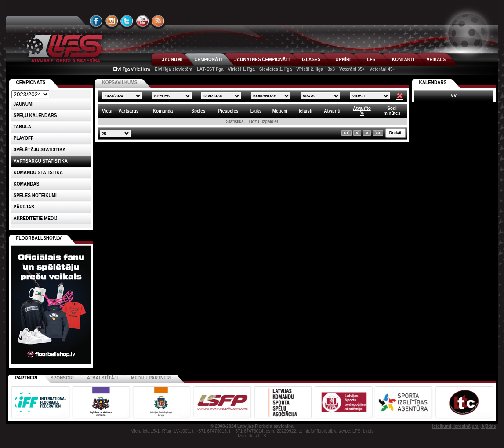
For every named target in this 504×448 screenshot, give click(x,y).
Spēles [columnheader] (198, 111)
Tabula (22, 127)
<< (347, 133)
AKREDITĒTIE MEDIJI (36, 218)
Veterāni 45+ (383, 69)
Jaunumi (24, 104)
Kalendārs (433, 82)
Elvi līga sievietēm (174, 69)
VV (454, 96)
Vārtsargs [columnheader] (128, 111)
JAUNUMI (172, 60)
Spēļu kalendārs (35, 115)
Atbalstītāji (102, 378)
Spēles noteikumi (35, 195)
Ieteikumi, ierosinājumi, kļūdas (464, 426)
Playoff (24, 138)
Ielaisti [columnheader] (306, 111)
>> (378, 133)
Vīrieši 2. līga (310, 69)
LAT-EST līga (210, 69)
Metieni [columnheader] (280, 111)
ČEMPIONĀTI (208, 60)
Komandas (27, 184)
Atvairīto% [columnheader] (362, 111)
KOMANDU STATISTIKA (38, 173)
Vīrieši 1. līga (241, 69)
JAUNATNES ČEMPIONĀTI (262, 60)
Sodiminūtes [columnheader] (392, 111)
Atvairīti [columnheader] (332, 111)
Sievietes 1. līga (276, 69)
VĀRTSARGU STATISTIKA (41, 161)
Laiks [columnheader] (256, 111)
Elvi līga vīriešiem (132, 69)
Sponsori (62, 378)
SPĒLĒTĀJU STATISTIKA (40, 150)
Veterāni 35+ (352, 69)
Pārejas (24, 207)
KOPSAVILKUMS (120, 82)
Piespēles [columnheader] (228, 111)
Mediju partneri (151, 378)
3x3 (331, 69)
